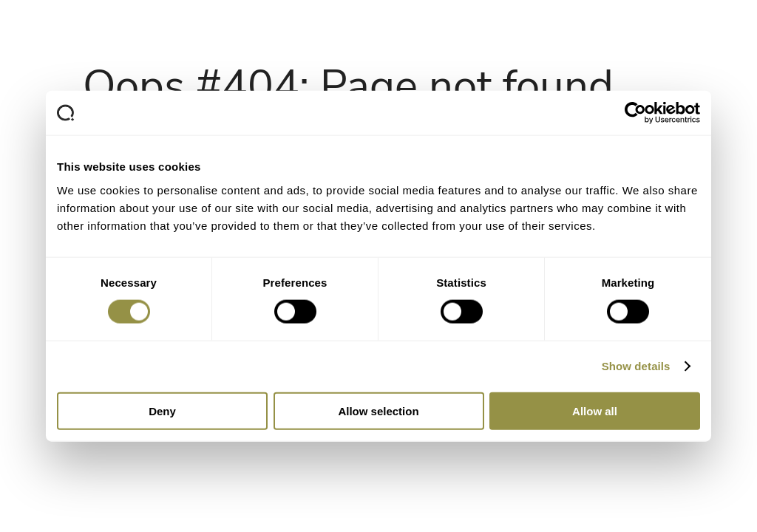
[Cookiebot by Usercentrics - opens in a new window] (635, 113)
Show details (636, 366)
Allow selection (378, 410)
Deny (162, 410)
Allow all (595, 410)
